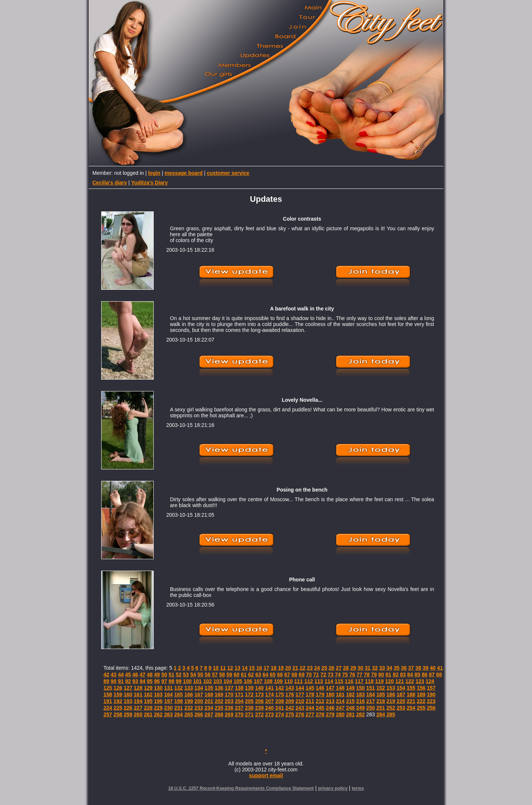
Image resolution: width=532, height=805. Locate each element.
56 (208, 675)
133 (189, 688)
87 (432, 675)
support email (266, 775)
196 (158, 701)
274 (279, 714)
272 (259, 714)
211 (310, 701)
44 (121, 675)
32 (375, 668)
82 (396, 675)
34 (389, 668)
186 (391, 694)
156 (421, 688)
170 (229, 694)
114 (329, 681)
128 (138, 688)
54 (193, 675)
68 (294, 675)
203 (229, 701)
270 (239, 714)
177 (300, 694)
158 (108, 694)
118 (369, 681)
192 (118, 701)
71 (316, 675)
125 (108, 688)
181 (340, 694)
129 (148, 688)
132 (179, 688)
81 (389, 675)
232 (189, 708)
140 (259, 688)
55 (201, 675)
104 (228, 681)
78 (367, 675)
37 (411, 668)
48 (150, 675)
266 (199, 714)
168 (209, 694)
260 (138, 714)
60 (236, 675)
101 (197, 681)
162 (148, 694)
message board (184, 173)
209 (289, 701)
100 (187, 681)
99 (179, 681)
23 (310, 668)
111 (298, 681)
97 (164, 681)
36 (404, 668)
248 (350, 708)
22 (303, 668)
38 (418, 668)
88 (439, 675)
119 (379, 681)
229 (158, 708)
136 (219, 688)
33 (382, 668)
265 (189, 714)
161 (138, 694)
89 (106, 681)
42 (106, 675)
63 (258, 675)
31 (368, 668)
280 (340, 714)
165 (179, 694)
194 (138, 701)
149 (350, 688)
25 (324, 668)
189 (421, 694)
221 (411, 701)
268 (219, 714)
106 (248, 681)
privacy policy (333, 788)
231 (179, 708)
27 (339, 668)
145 (310, 688)
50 (164, 675)
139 (249, 688)
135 (209, 688)
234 (209, 708)
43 (114, 675)
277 (310, 714)
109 (278, 681)
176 (289, 694)
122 (410, 681)
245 (320, 708)
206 (259, 701)
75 (345, 675)
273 (270, 714)
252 (391, 708)
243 (300, 708)
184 (370, 694)
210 (300, 701)
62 (251, 675)
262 (158, 714)
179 (320, 694)
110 (288, 681)
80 (381, 675)
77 (359, 675)
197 (168, 701)
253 (401, 708)
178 (310, 694)
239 (259, 708)
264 (179, 714)
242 (289, 708)
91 (121, 681)
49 (157, 675)
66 (280, 675)
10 (216, 668)
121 (400, 681)
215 (350, 701)
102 (207, 681)
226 (128, 708)
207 (270, 701)
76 (352, 675)
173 (259, 694)
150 (360, 688)
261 (148, 714)
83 (403, 675)
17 (266, 668)
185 (381, 694)
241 (279, 708)
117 (359, 681)
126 (118, 688)
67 (287, 675)
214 (340, 701)
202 (219, 701)
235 (219, 708)
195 (148, 701)
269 (229, 714)
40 (433, 668)
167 (199, 694)
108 (268, 681)
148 (340, 688)
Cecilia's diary (110, 183)
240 (270, 708)
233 (199, 708)
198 (179, 701)
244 (310, 708)
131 (168, 688)
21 (296, 668)
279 (330, 714)
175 (279, 694)
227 (138, 708)
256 (431, 708)
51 (171, 675)
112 (309, 681)
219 (391, 701)
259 (128, 714)
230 (168, 708)
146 (320, 688)
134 (199, 688)
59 (229, 675)
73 (331, 675)
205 (249, 701)
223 (431, 701)
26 (331, 668)
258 (118, 714)
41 (440, 668)
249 (360, 708)
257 (108, 714)
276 (300, 714)
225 (118, 708)
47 (143, 675)
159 (118, 694)
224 (108, 708)
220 (401, 701)
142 (279, 688)
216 (360, 701)
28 (346, 668)
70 (309, 675)
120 (390, 681)
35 (397, 668)
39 (426, 668)
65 (273, 675)
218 (381, 701)
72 (323, 675)
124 (430, 681)
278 (320, 714)
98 (171, 681)
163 (158, 694)
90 (114, 681)
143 (289, 688)
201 (209, 701)
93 (135, 681)
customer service (228, 173)
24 (317, 668)
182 (350, 694)
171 (239, 694)
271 (249, 714)
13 (238, 668)
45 (128, 675)
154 (401, 688)
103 (217, 681)
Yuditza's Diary (149, 183)
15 (252, 668)
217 (370, 701)
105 (238, 681)
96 (157, 681)
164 (168, 694)
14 (245, 668)
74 (338, 675)
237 (239, 708)
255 (421, 708)
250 (370, 708)
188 (411, 694)
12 (230, 668)
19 (281, 668)
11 (223, 668)
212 (320, 701)
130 (158, 688)
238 (249, 708)
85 (417, 675)
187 (401, 694)
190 (431, 694)
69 (302, 675)
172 (249, 694)
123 (420, 681)
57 (215, 675)
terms (358, 788)
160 (128, 694)
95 (150, 681)
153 (391, 688)
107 (258, 681)
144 (300, 688)
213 (330, 701)
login (154, 173)
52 (179, 675)
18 (274, 668)
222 (421, 701)
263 (168, 714)
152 (381, 688)
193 (128, 701)
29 (353, 668)
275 (289, 714)
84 (410, 675)
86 (424, 675)
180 (330, 694)
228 (148, 708)
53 (186, 675)
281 (350, 714)
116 (349, 681)
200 (199, 701)
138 (239, 688)
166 (189, 694)
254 (411, 708)
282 (360, 714)
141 (270, 688)
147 (330, 688)
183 (360, 694)
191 (108, 701)
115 (339, 681)
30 (361, 668)
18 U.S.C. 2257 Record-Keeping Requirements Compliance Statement (241, 788)
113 (319, 681)
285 (391, 714)
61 (244, 675)
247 (340, 708)
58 (222, 675)
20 (288, 668)
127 (128, 688)
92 (128, 681)
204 (239, 701)
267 (209, 714)
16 (259, 668)
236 (229, 708)
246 (330, 708)
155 (411, 688)
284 (381, 714)
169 (219, 694)
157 (431, 688)
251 (381, 708)
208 (279, 701)
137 (229, 688)
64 (266, 675)
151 (370, 688)
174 (270, 694)
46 (135, 675)
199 (189, 701)
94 (143, 681)
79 (374, 675)
